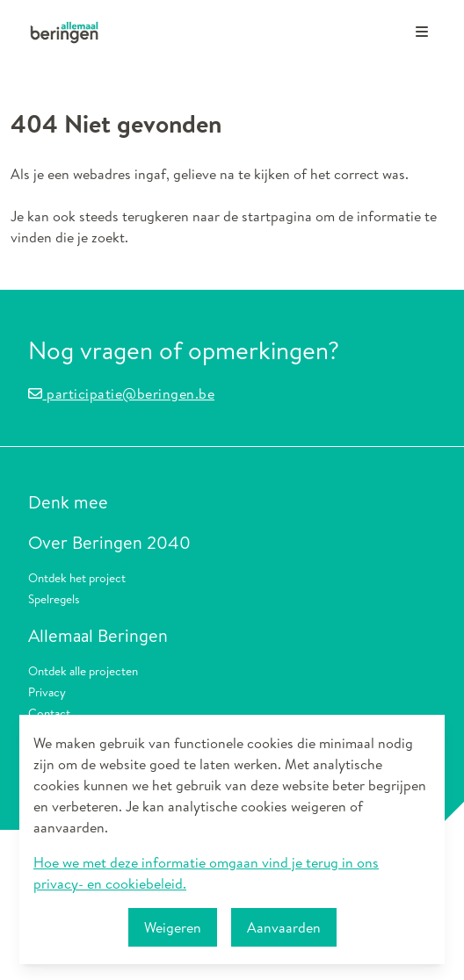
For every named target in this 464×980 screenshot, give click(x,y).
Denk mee (68, 502)
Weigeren (173, 927)
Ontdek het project (77, 577)
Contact (49, 713)
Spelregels (54, 598)
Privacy (47, 692)
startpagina (277, 216)
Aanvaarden (284, 927)
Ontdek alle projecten (83, 670)
